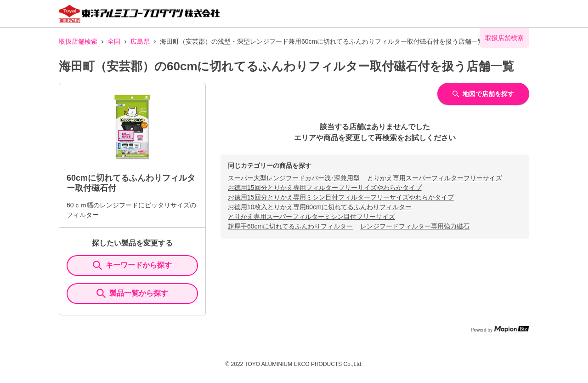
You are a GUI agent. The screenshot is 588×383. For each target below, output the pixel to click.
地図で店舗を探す (483, 94)
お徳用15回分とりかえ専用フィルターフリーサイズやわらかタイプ (325, 188)
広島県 (140, 41)
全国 (114, 41)
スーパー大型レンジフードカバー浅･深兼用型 (294, 178)
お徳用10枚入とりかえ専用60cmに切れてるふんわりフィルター (320, 207)
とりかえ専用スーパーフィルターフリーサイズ (435, 178)
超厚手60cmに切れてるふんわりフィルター (290, 226)
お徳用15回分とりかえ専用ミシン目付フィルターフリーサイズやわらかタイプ (341, 197)
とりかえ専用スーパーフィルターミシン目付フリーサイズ (311, 217)
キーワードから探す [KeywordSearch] (132, 265)
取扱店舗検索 (78, 41)
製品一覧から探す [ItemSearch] (132, 293)
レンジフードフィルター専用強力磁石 (415, 226)
